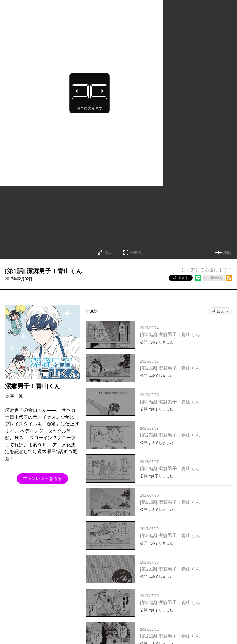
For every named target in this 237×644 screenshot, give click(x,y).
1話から (223, 311)
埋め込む (216, 278)
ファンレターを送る (42, 478)
